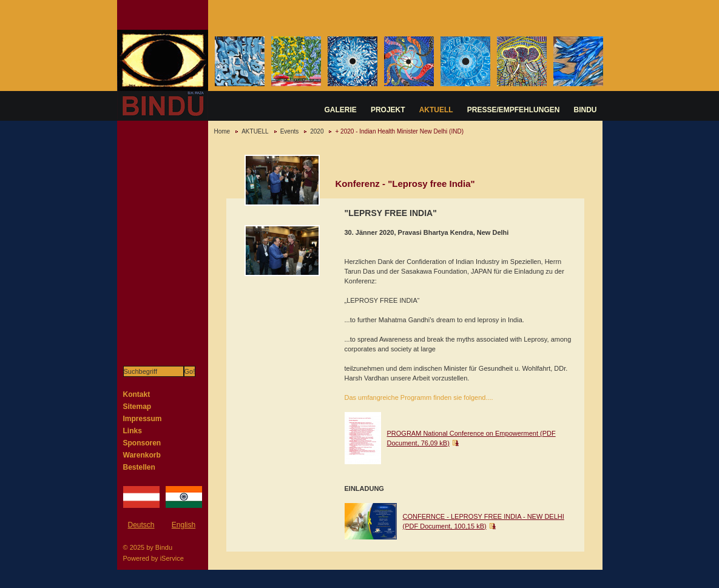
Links (133, 431)
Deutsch (141, 525)
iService (172, 558)
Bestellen (139, 467)
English (184, 525)
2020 (317, 131)
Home (222, 131)
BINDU (586, 110)
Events (290, 131)
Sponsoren (142, 443)
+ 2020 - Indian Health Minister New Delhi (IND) (399, 131)
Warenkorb (142, 455)
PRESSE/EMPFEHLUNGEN (514, 110)
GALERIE (341, 110)
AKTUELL (436, 110)
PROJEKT (388, 110)
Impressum (143, 419)
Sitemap (137, 407)
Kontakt (137, 394)
